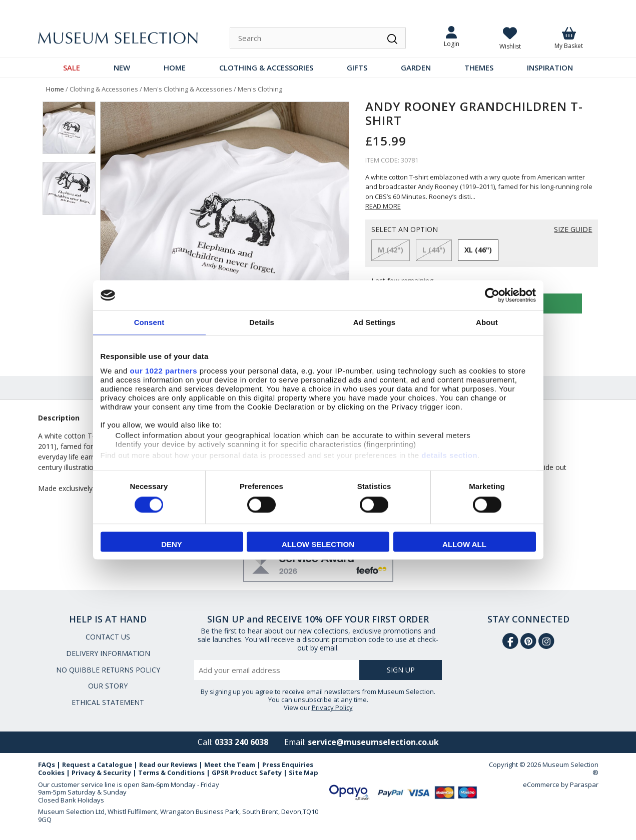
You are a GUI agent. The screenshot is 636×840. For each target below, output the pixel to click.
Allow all (464, 545)
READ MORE (383, 206)
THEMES (479, 67)
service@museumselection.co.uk (373, 742)
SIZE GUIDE (573, 230)
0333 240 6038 (241, 742)
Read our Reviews (168, 764)
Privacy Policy (332, 707)
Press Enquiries (288, 764)
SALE (72, 67)
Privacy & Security (101, 772)
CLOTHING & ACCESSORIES (266, 67)
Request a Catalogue (97, 764)
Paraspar (584, 784)
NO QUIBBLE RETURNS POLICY (108, 670)
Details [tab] (262, 322)
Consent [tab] (149, 322)
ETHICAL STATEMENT (108, 702)
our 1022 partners (164, 371)
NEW (122, 67)
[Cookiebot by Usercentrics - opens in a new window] (492, 295)
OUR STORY (108, 686)
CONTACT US (108, 637)
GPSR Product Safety (247, 772)
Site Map (303, 772)
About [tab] (487, 322)
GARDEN (416, 67)
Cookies (51, 772)
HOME (175, 67)
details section (449, 455)
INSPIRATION (550, 67)
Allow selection (318, 545)
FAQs (47, 764)
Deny (172, 545)
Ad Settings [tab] (374, 322)
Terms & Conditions (171, 772)
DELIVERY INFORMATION (108, 653)
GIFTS (357, 67)
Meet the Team (230, 764)
